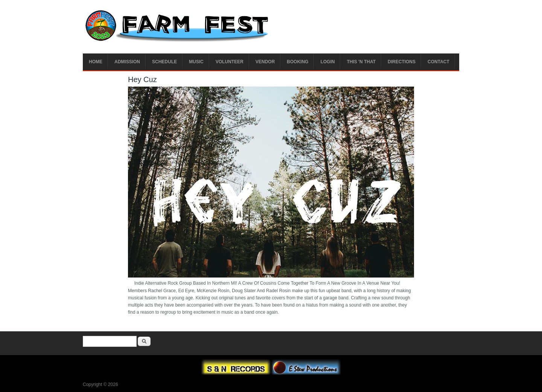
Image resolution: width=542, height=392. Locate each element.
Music (196, 62)
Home (96, 62)
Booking (298, 62)
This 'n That (361, 62)
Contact (438, 62)
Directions (402, 62)
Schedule (164, 62)
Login (327, 62)
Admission (127, 62)
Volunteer (230, 62)
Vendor (265, 62)
